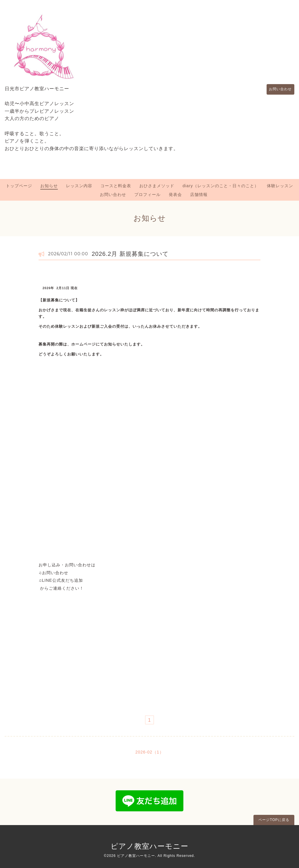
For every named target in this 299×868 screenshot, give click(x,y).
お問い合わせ (278, 89)
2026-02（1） (149, 752)
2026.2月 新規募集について (130, 254)
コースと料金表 (116, 186)
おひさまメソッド (157, 186)
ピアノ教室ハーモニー (149, 846)
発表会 (175, 195)
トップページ (19, 186)
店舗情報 (199, 195)
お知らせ (49, 186)
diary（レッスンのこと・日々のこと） (220, 186)
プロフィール (147, 195)
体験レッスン (280, 186)
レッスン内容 (79, 186)
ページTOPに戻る (274, 820)
